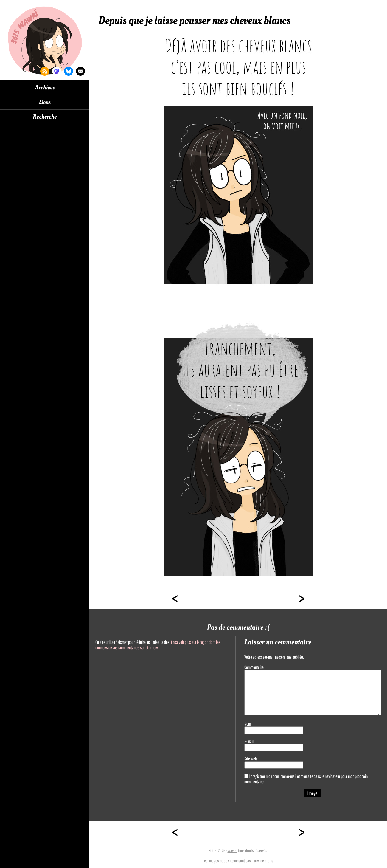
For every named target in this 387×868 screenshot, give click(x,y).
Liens (45, 102)
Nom (248, 724)
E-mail (249, 741)
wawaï (233, 850)
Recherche (45, 117)
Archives (45, 88)
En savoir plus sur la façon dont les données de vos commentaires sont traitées (158, 645)
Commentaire (254, 667)
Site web (251, 759)
